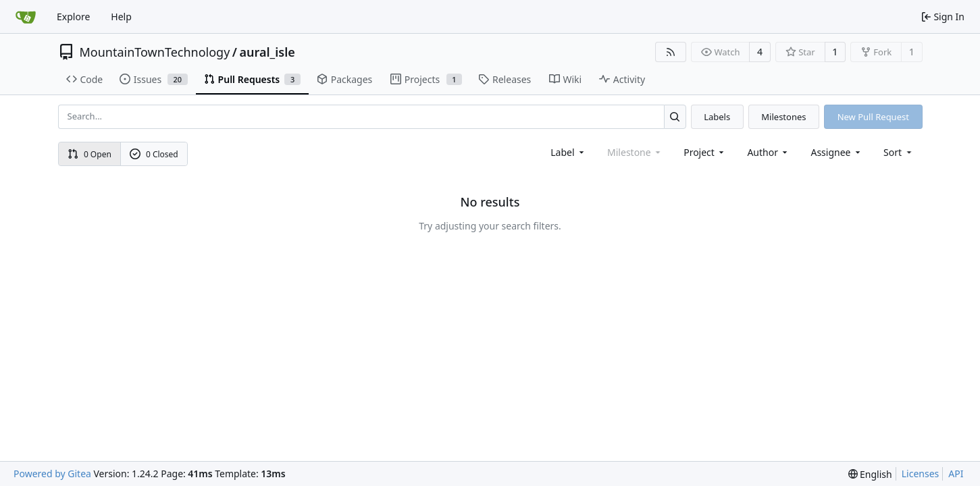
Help (121, 17)
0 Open (89, 154)
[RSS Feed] (671, 52)
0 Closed (154, 154)
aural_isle (267, 52)
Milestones (783, 117)
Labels (717, 117)
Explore (73, 17)
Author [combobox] (768, 152)
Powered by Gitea (52, 474)
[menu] (899, 152)
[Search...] (675, 116)
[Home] (26, 17)
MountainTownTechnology (155, 52)
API (956, 474)
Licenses (921, 474)
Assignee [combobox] (836, 152)
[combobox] (568, 152)
